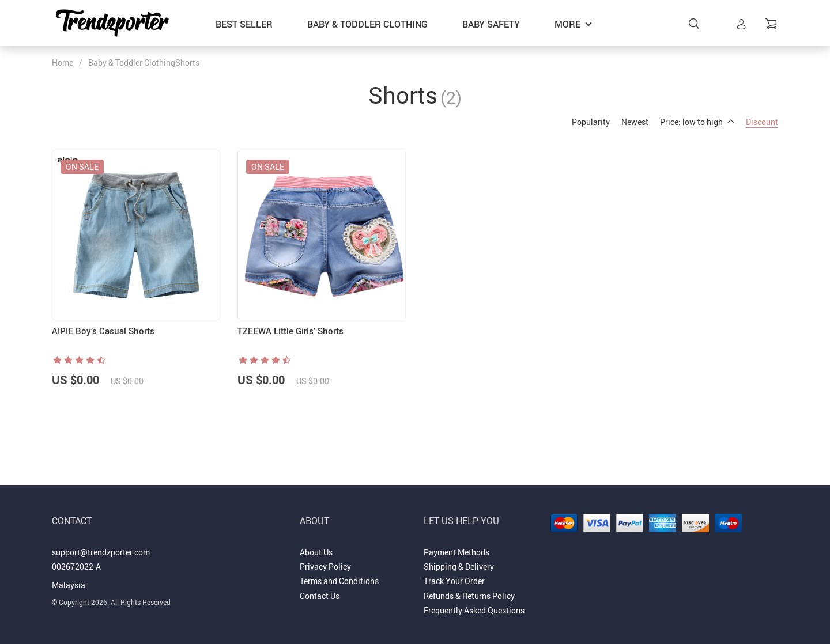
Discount (762, 122)
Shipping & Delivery (459, 567)
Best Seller (244, 24)
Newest (635, 122)
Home (63, 62)
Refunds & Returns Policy (469, 596)
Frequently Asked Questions (474, 610)
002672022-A (76, 567)
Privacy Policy (325, 567)
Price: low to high (697, 122)
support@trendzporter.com (101, 552)
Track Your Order (454, 581)
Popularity (591, 122)
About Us (316, 552)
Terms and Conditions (339, 581)
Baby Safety (491, 24)
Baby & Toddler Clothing (367, 24)
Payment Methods (456, 552)
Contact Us (320, 596)
